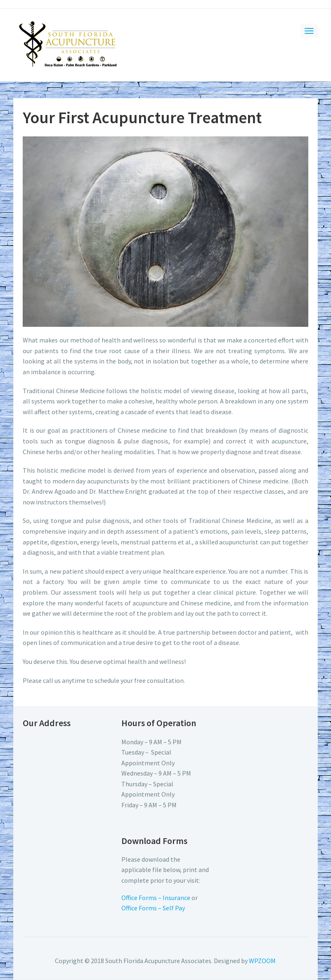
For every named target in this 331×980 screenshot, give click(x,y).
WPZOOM (262, 961)
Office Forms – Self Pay (153, 908)
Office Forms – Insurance (156, 898)
